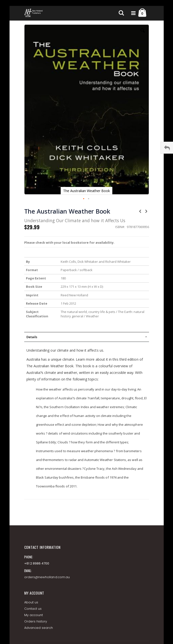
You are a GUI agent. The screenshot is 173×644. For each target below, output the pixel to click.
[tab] (87, 337)
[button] (143, 34)
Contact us (33, 609)
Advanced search (39, 628)
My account (34, 615)
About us (31, 602)
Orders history (36, 621)
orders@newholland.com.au (47, 577)
